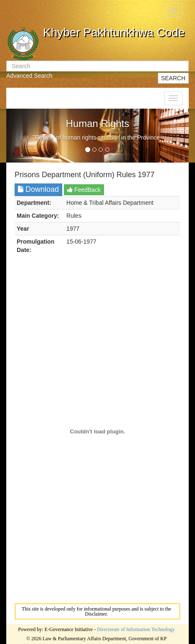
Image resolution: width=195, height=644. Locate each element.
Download (38, 189)
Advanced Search (29, 76)
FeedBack (84, 190)
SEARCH (173, 78)
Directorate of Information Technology (136, 629)
